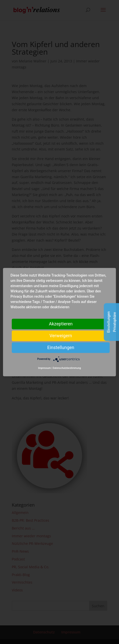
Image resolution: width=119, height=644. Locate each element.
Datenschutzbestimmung (67, 368)
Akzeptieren (61, 324)
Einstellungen (61, 347)
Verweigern (61, 336)
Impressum (45, 368)
